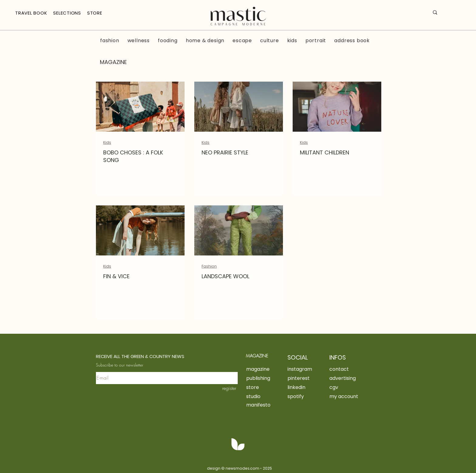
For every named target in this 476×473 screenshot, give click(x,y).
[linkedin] (301, 387)
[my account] (350, 396)
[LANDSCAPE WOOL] (239, 230)
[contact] (343, 369)
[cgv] (350, 387)
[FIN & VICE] (140, 230)
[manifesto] (267, 405)
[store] (267, 387)
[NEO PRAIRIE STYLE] (239, 107)
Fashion (209, 266)
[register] (225, 388)
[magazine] (260, 369)
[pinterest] (301, 378)
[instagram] (302, 369)
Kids (107, 142)
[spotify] (301, 396)
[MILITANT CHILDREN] (337, 107)
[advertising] (361, 378)
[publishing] (267, 378)
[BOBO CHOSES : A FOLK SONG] (140, 107)
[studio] (267, 396)
